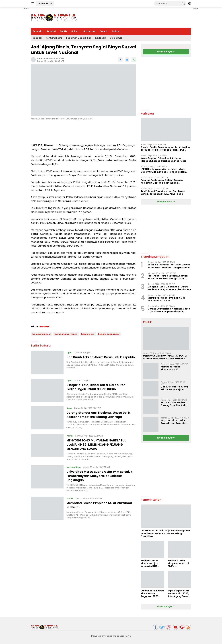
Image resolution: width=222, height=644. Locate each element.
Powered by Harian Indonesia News (111, 636)
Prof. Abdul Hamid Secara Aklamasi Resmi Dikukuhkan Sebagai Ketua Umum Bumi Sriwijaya (168, 277)
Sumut (104, 31)
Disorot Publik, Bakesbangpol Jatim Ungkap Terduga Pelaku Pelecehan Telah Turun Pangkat (166, 148)
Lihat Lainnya (166, 202)
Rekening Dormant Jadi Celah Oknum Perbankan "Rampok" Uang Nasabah (169, 266)
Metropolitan (74, 467)
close (26, 9)
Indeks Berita (45, 3)
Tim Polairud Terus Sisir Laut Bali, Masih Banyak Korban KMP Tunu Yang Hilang (163, 193)
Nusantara (89, 31)
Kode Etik (100, 38)
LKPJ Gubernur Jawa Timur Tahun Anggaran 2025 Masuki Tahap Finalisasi (152, 594)
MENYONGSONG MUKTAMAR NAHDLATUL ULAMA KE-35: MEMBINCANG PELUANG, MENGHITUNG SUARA (97, 444)
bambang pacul (41, 334)
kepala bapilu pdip (109, 334)
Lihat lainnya (166, 52)
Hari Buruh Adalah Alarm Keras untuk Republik (96, 359)
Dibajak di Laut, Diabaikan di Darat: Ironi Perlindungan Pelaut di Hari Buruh (98, 387)
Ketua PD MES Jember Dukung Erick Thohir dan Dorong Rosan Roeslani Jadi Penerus (174, 404)
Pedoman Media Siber (79, 38)
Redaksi (51, 31)
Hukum (75, 31)
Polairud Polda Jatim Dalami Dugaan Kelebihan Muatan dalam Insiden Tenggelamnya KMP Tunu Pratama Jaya (163, 181)
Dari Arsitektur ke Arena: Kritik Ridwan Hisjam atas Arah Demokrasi (175, 388)
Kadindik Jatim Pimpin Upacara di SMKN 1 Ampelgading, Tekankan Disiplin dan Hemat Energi (178, 563)
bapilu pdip (88, 334)
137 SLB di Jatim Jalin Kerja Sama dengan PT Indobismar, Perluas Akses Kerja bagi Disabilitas (165, 533)
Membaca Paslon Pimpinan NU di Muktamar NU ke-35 (101, 504)
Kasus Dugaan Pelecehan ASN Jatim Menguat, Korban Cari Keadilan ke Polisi (163, 160)
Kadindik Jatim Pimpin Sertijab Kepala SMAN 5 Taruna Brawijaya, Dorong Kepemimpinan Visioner (151, 563)
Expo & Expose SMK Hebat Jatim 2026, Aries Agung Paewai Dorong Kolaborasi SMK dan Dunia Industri (179, 594)
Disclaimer (116, 38)
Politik (64, 31)
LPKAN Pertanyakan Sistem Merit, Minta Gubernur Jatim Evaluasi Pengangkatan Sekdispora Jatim (163, 170)
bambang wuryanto (66, 334)
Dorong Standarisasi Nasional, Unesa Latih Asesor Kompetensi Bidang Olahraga (100, 415)
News (69, 408)
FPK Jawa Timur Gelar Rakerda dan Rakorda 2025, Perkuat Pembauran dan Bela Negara (173, 422)
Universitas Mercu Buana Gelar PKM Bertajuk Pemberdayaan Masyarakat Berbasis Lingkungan (96, 475)
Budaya (116, 31)
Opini (69, 353)
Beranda (38, 31)
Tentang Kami (54, 38)
